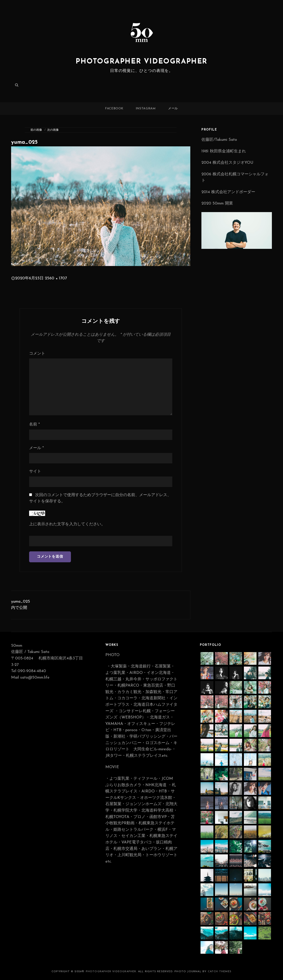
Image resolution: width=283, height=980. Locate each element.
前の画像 (36, 130)
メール (173, 109)
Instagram (146, 109)
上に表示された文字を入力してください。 (67, 524)
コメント (37, 354)
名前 (34, 425)
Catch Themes (220, 972)
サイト (35, 472)
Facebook (114, 109)
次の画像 (53, 130)
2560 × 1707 (56, 278)
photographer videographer (141, 62)
